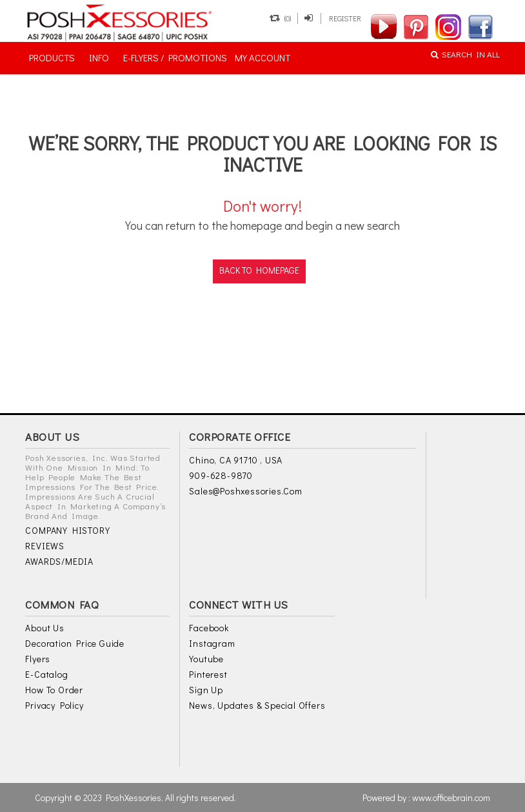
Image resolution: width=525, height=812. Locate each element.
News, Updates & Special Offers (257, 705)
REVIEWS (45, 546)
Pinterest (208, 674)
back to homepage (259, 270)
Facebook (209, 628)
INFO (99, 57)
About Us (45, 628)
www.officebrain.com (451, 797)
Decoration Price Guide (75, 643)
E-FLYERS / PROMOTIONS (175, 57)
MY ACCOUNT (262, 57)
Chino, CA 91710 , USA (236, 460)
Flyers (38, 659)
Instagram (212, 643)
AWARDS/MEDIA (59, 561)
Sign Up (206, 690)
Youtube (206, 659)
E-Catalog (46, 674)
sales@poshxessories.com (245, 491)
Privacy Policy (54, 705)
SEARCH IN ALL (465, 54)
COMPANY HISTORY (67, 530)
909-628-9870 (221, 475)
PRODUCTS (52, 57)
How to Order (54, 690)
